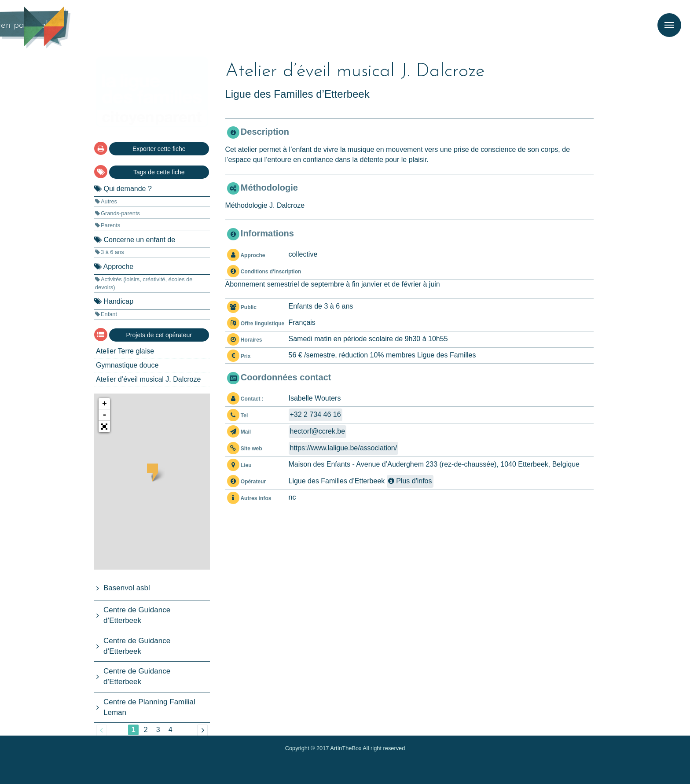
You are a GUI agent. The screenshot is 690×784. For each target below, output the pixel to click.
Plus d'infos (410, 481)
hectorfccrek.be (318, 431)
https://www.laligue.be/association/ (344, 448)
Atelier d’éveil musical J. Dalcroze (148, 379)
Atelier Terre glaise (125, 351)
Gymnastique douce (127, 365)
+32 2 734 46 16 (316, 414)
